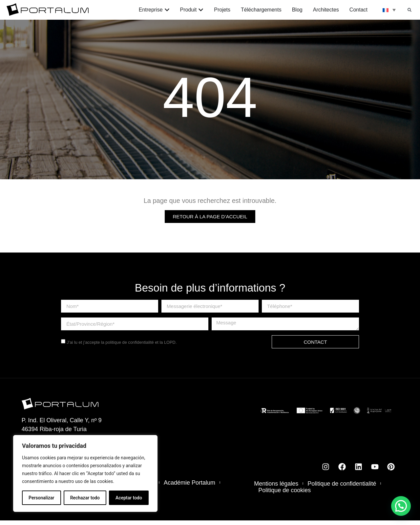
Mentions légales (276, 488)
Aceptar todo (129, 498)
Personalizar (41, 498)
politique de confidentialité (129, 347)
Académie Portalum (189, 487)
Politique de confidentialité (342, 488)
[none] (389, 10)
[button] (409, 10)
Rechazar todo (85, 498)
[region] (85, 473)
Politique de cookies (284, 495)
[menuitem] (389, 10)
